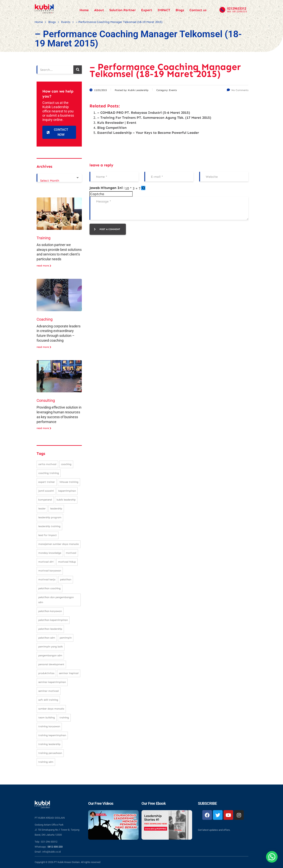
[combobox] (59, 178)
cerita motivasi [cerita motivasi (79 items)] (47, 464)
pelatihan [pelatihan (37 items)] (66, 579)
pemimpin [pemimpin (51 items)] (66, 638)
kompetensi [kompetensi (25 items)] (45, 500)
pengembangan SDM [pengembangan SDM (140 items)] (50, 655)
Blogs (180, 10)
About (99, 10)
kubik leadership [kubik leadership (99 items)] (66, 500)
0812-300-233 (55, 847)
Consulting (46, 400)
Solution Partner (123, 10)
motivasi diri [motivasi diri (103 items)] (46, 562)
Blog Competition (112, 128)
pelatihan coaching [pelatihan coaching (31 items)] (49, 588)
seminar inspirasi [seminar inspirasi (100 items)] (69, 673)
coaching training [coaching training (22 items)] (49, 473)
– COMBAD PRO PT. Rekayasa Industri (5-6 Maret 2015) (144, 113)
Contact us (198, 10)
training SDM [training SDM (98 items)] (46, 762)
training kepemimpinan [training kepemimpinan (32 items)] (52, 735)
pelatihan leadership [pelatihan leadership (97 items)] (50, 629)
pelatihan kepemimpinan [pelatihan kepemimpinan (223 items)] (53, 620)
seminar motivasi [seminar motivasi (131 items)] (49, 691)
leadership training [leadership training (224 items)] (49, 526)
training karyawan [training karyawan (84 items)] (49, 726)
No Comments (238, 90)
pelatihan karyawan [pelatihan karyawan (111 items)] (50, 611)
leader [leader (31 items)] (42, 509)
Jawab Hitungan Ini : (107, 188)
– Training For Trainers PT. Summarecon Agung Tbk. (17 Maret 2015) (154, 118)
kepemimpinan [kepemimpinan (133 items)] (67, 491)
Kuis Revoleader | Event (117, 123)
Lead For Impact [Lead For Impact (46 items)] (48, 535)
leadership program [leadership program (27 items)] (50, 517)
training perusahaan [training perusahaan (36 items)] (50, 753)
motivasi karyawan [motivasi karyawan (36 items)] (50, 571)
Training (44, 238)
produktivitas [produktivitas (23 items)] (46, 673)
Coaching (45, 319)
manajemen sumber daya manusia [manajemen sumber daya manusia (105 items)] (59, 544)
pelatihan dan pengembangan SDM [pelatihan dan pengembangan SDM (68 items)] (56, 600)
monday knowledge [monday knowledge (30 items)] (50, 553)
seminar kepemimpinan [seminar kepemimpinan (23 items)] (52, 682)
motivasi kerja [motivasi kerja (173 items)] (47, 579)
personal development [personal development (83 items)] (51, 664)
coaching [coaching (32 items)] (66, 464)
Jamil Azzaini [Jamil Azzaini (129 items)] (46, 491)
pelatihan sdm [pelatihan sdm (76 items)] (47, 638)
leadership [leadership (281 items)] (56, 509)
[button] (144, 188)
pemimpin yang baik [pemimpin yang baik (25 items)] (51, 647)
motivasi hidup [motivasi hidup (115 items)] (67, 562)
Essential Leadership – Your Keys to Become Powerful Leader (148, 133)
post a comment (107, 229)
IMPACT (164, 10)
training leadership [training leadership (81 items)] (49, 744)
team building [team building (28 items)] (47, 718)
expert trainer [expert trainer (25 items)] (47, 482)
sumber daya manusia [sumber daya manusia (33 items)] (51, 709)
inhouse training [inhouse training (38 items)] (69, 482)
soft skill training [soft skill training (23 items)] (48, 700)
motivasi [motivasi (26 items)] (71, 553)
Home (84, 10)
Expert (147, 10)
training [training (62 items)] (64, 718)
